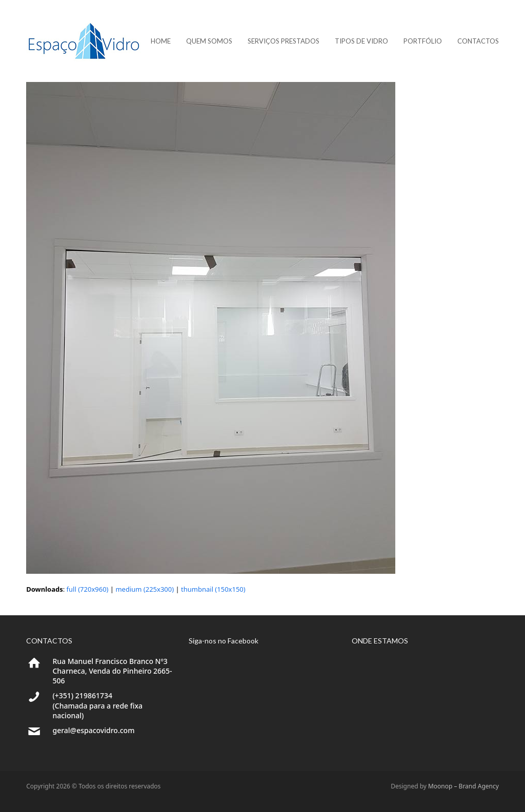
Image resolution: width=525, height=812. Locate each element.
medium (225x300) (145, 589)
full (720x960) (88, 589)
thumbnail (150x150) (213, 589)
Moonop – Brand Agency (463, 786)
